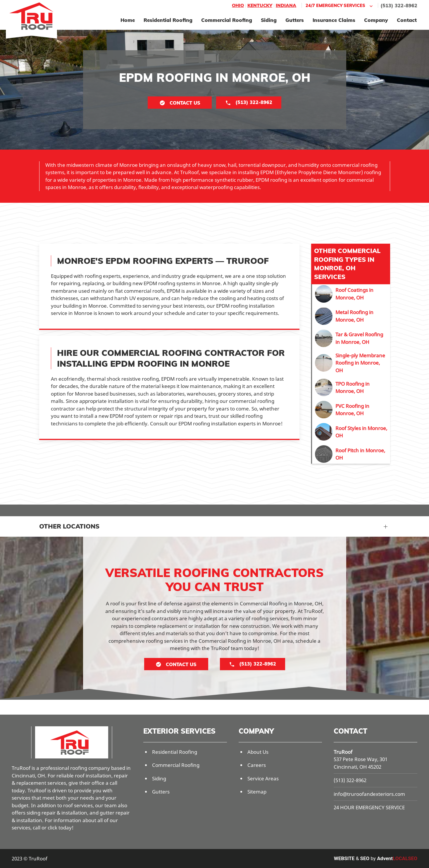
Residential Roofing (168, 20)
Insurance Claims (334, 20)
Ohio (238, 5)
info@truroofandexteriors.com (369, 794)
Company (376, 20)
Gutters (295, 20)
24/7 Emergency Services (340, 6)
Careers (257, 765)
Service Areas (263, 778)
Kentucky (260, 5)
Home (128, 20)
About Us (258, 752)
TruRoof (343, 752)
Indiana (286, 5)
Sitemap (257, 792)
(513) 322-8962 (399, 6)
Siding (269, 20)
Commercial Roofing (227, 20)
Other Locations (69, 526)
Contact (407, 20)
